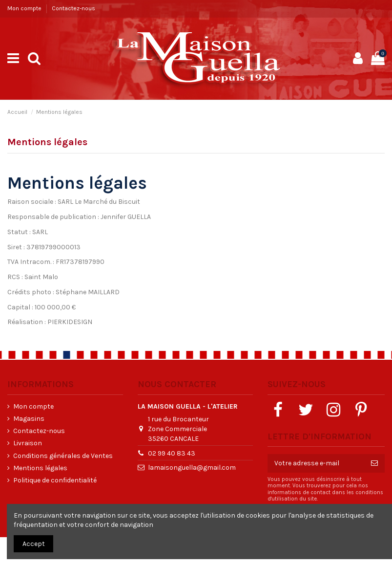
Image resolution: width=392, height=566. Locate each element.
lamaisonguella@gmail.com (192, 468)
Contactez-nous (73, 8)
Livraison (28, 443)
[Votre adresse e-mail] (316, 463)
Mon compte (25, 8)
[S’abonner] (374, 463)
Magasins (29, 419)
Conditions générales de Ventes (63, 456)
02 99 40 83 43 (172, 453)
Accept (34, 544)
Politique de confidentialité (55, 480)
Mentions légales (40, 468)
